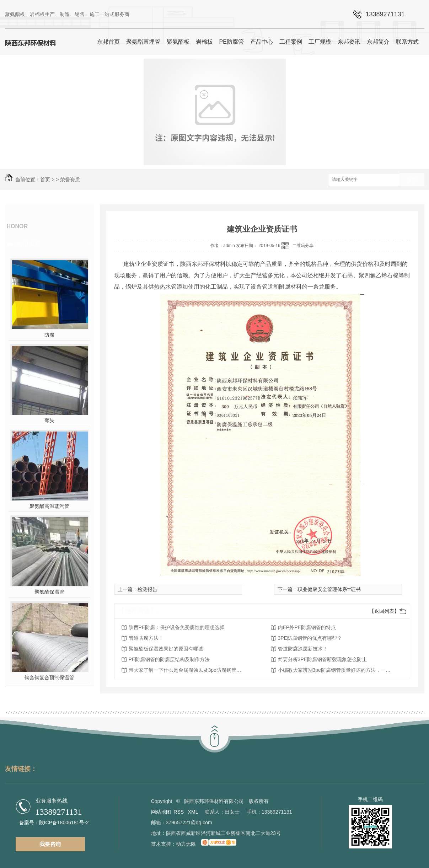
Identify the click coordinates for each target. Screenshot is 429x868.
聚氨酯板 (178, 42)
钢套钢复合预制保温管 (49, 677)
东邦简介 (378, 42)
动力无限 (186, 844)
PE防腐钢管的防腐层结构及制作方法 (169, 659)
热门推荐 (28, 244)
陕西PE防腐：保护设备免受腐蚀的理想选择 (177, 627)
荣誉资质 (70, 180)
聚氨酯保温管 (49, 592)
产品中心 (262, 42)
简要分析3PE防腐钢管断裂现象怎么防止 (322, 659)
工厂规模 (320, 42)
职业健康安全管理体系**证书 (329, 589)
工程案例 (291, 42)
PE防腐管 (232, 42)
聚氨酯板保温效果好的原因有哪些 (166, 649)
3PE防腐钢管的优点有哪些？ (310, 638)
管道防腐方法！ (146, 638)
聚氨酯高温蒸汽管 (49, 506)
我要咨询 (50, 844)
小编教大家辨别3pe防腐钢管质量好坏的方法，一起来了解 (335, 670)
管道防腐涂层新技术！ (303, 649)
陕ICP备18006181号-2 (64, 823)
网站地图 (161, 812)
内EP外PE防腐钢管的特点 (307, 627)
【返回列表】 (384, 611)
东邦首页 (108, 42)
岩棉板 (204, 42)
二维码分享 (303, 246)
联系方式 (407, 42)
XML (194, 812)
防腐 (49, 335)
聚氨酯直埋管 (143, 42)
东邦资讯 (349, 42)
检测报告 (148, 589)
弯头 (49, 420)
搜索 (412, 180)
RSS (179, 812)
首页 (45, 180)
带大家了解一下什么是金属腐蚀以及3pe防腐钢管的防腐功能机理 (186, 670)
